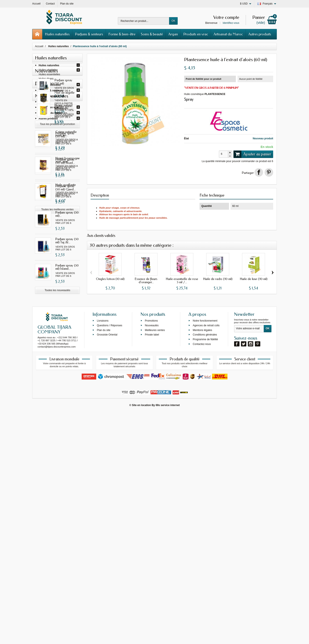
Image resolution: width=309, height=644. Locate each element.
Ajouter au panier (252, 154)
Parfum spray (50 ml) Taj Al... (67, 302)
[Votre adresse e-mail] (249, 560)
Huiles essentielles (49, 76)
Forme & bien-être (122, 34)
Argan (173, 34)
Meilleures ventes (155, 562)
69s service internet (168, 637)
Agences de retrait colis (206, 557)
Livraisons (103, 552)
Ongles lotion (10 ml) (110, 279)
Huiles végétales (48, 71)
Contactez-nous (202, 576)
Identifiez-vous (231, 23)
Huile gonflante (66, 504)
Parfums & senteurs (89, 34)
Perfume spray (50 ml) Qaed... (65, 249)
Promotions (151, 552)
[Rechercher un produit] (144, 21)
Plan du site (104, 562)
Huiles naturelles (57, 34)
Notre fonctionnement (205, 552)
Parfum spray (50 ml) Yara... (67, 169)
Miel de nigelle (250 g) (65, 376)
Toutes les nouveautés (57, 352)
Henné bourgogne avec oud (67, 479)
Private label (152, 566)
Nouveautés (152, 557)
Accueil (39, 46)
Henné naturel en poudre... (66, 427)
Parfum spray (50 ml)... (67, 275)
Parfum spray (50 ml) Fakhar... (67, 143)
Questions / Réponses (109, 557)
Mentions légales (202, 562)
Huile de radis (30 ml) (218, 279)
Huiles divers (46, 80)
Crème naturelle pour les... (66, 453)
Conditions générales (205, 566)
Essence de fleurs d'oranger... (146, 281)
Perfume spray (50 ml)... (65, 196)
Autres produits (260, 34)
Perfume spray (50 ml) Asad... (65, 222)
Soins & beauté (152, 34)
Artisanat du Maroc (228, 34)
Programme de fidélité (205, 571)
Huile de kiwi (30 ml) (254, 279)
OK (173, 21)
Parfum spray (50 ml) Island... (67, 328)
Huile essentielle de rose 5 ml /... (182, 281)
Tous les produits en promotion (57, 402)
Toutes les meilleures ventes (57, 529)
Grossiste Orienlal (107, 566)
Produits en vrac (196, 34)
